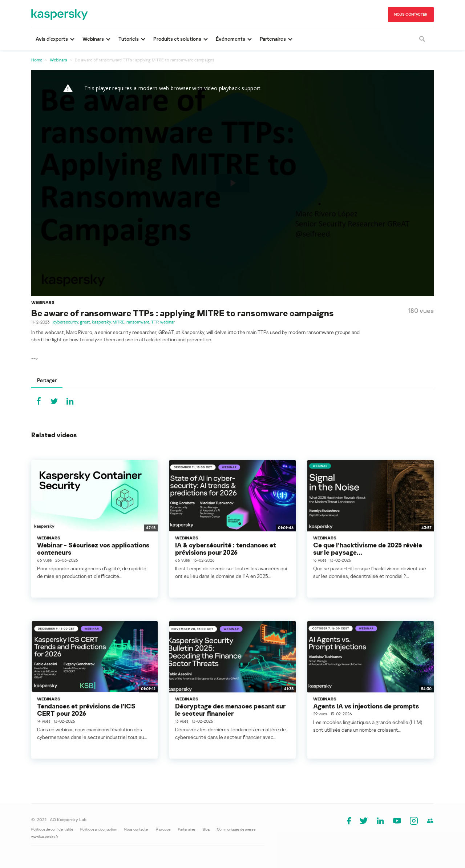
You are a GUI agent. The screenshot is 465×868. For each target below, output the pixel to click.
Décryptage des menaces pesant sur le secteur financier (230, 710)
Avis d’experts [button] (52, 39)
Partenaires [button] (273, 39)
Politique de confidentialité (52, 829)
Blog (206, 829)
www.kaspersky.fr (45, 836)
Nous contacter (136, 829)
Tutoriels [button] (129, 39)
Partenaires (187, 829)
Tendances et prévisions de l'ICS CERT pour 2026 (86, 710)
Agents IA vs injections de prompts (366, 706)
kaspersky (101, 322)
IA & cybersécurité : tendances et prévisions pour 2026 (226, 548)
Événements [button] (231, 39)
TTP (155, 322)
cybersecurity (66, 322)
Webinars (58, 60)
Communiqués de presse (236, 829)
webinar (167, 322)
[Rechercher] (422, 39)
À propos (163, 829)
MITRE (119, 322)
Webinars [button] (93, 39)
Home (37, 60)
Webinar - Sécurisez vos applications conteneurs (93, 548)
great (85, 322)
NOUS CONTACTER (411, 14)
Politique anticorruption (99, 829)
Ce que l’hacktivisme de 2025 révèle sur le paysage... (368, 548)
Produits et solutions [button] (177, 39)
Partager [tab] (47, 380)
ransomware (138, 322)
